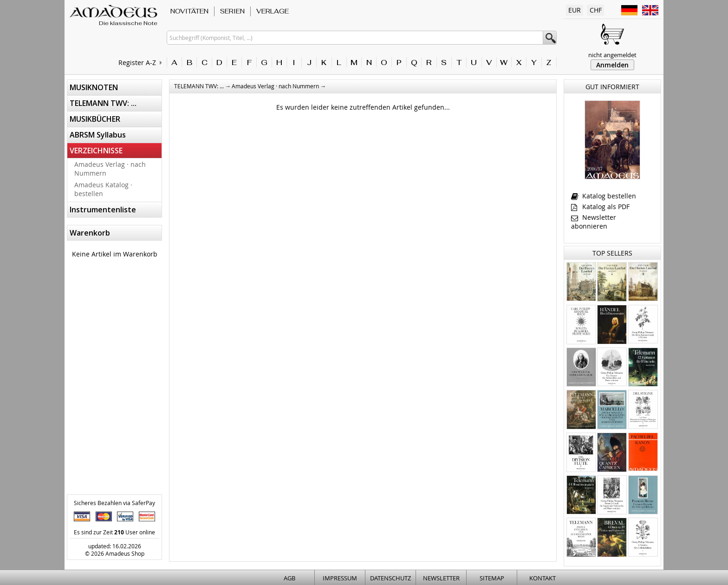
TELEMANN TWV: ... (103, 103)
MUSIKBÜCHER (95, 119)
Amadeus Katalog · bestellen (103, 189)
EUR (575, 10)
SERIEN (232, 11)
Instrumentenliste (103, 210)
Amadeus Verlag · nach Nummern (110, 169)
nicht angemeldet (612, 55)
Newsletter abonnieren (594, 222)
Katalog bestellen (604, 196)
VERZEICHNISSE (96, 151)
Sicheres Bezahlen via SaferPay (114, 503)
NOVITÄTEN (189, 11)
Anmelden (612, 65)
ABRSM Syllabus (98, 135)
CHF (596, 10)
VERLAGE (273, 11)
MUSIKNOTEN (94, 87)
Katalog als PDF (600, 207)
